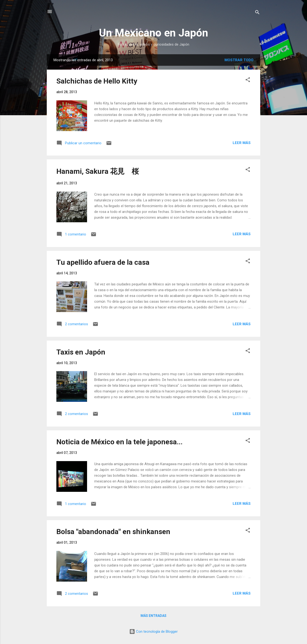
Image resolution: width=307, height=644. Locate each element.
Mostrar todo (239, 60)
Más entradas (153, 616)
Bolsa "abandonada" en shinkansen (113, 532)
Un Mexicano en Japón (153, 33)
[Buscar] (257, 13)
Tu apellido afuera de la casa (103, 262)
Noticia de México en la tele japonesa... (119, 442)
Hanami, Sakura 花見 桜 (98, 171)
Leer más (242, 143)
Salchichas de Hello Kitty (97, 81)
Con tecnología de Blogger (153, 632)
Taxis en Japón (81, 352)
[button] (248, 81)
